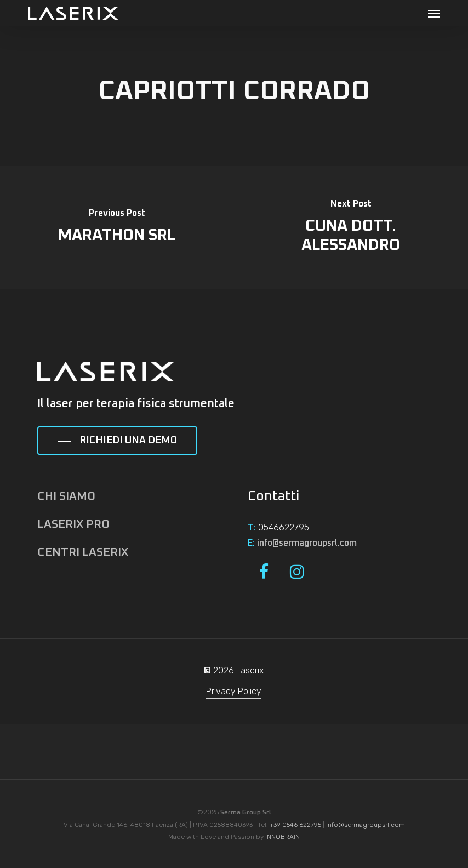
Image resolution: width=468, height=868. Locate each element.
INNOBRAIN (282, 837)
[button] (434, 13)
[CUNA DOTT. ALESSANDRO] (351, 228)
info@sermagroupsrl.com (307, 543)
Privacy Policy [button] (234, 691)
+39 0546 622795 (295, 825)
